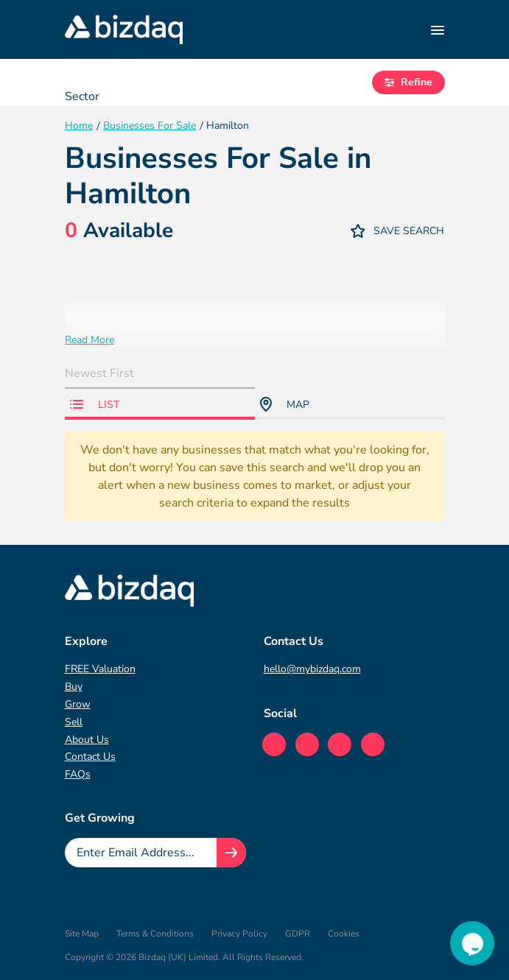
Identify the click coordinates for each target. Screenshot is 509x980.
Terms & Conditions (155, 934)
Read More (89, 340)
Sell (74, 722)
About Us (87, 740)
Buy (74, 687)
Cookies (344, 934)
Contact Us (90, 757)
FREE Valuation (100, 669)
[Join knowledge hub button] (231, 853)
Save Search (398, 231)
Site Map (82, 934)
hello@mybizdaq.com (312, 669)
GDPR (298, 934)
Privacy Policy (239, 934)
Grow (78, 704)
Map (285, 404)
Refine (408, 82)
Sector (82, 96)
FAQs (78, 774)
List (95, 405)
